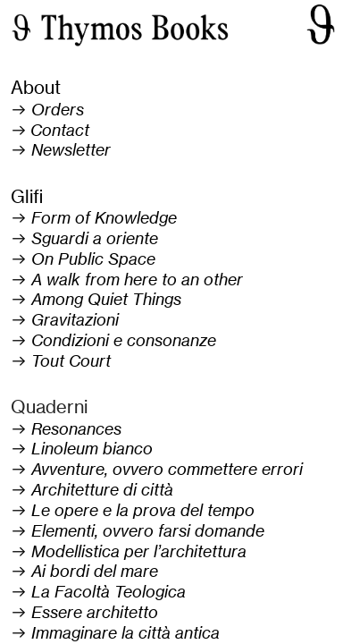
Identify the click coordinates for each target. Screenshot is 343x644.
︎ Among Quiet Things (96, 299)
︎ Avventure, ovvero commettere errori (157, 469)
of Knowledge (124, 218)
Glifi (27, 196)
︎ (50, 130)
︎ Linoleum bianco (82, 449)
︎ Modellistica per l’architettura (129, 551)
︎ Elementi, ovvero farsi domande (138, 531)
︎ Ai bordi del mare (84, 571)
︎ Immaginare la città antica (115, 633)
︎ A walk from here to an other (127, 280)
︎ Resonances (66, 429)
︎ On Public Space (83, 259)
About (36, 87)
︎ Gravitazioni (65, 320)
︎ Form (41, 218)
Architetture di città (102, 490)
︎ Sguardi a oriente (84, 238)
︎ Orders (47, 110)
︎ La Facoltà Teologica (98, 592)
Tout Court (71, 361)
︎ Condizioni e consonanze (113, 340)
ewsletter (77, 150)
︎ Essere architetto (84, 612)
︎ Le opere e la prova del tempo (133, 510)
